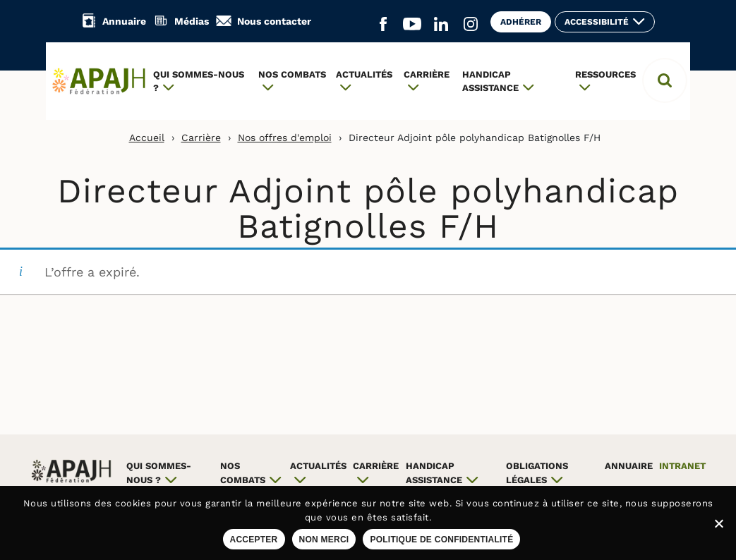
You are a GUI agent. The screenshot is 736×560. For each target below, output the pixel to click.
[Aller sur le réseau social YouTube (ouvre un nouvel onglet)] (412, 25)
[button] (665, 80)
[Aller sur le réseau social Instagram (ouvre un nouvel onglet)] (471, 25)
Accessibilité (597, 22)
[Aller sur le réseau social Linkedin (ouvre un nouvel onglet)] (441, 25)
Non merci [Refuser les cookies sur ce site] (324, 540)
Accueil (147, 138)
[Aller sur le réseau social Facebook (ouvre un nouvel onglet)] (383, 25)
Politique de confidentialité (441, 540)
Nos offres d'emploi (285, 138)
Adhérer (521, 22)
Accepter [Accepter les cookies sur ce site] (254, 540)
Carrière (201, 138)
